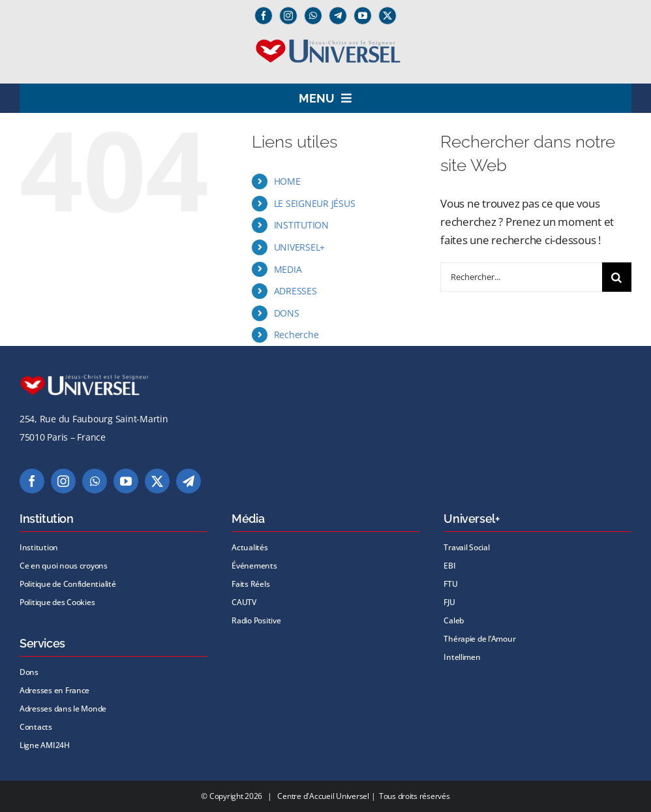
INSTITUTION (301, 225)
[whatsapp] (313, 16)
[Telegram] (338, 16)
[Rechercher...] (521, 277)
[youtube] (363, 16)
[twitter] (387, 16)
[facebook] (264, 16)
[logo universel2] (326, 43)
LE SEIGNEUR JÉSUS (315, 203)
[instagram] (288, 16)
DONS (287, 313)
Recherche (296, 335)
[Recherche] (617, 277)
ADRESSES (295, 291)
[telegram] (189, 481)
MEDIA (288, 269)
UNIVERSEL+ (299, 247)
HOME (287, 181)
